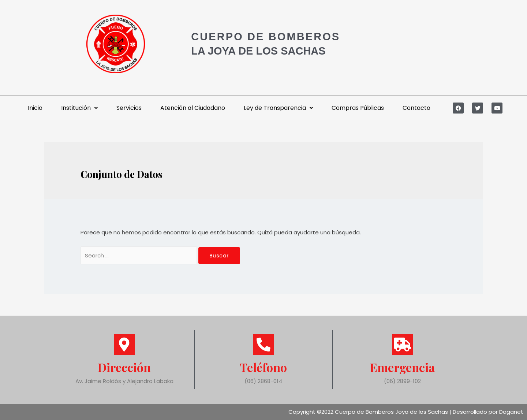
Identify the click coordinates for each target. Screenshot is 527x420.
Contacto (416, 108)
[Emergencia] (403, 345)
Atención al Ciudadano (193, 108)
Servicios (129, 108)
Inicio (35, 108)
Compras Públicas (358, 108)
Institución (79, 108)
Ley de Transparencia (278, 108)
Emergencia (402, 367)
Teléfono (263, 367)
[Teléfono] (263, 345)
